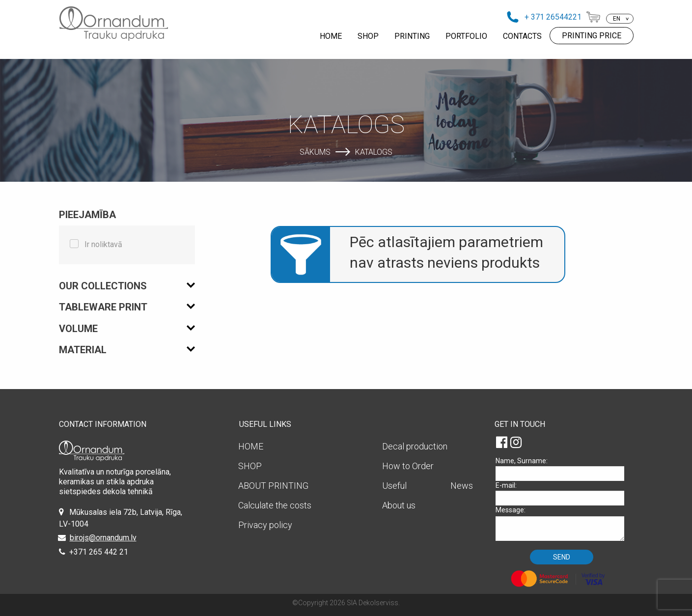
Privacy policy (265, 525)
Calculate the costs (275, 505)
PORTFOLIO (466, 36)
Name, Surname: (563, 469)
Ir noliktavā (103, 244)
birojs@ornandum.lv (103, 538)
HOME (331, 36)
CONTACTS (522, 36)
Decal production (415, 446)
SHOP (368, 36)
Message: (563, 523)
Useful (394, 486)
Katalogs (374, 152)
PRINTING (412, 36)
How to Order (408, 466)
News (462, 486)
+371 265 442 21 (99, 552)
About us (399, 505)
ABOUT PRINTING (273, 486)
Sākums (315, 152)
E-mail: (563, 493)
